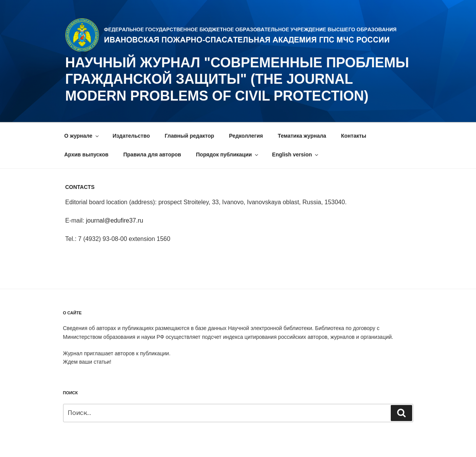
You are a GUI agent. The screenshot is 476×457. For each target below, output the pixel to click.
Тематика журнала (302, 136)
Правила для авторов (152, 155)
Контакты (354, 136)
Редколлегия (246, 136)
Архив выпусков (86, 155)
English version (296, 155)
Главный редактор (189, 136)
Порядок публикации (228, 155)
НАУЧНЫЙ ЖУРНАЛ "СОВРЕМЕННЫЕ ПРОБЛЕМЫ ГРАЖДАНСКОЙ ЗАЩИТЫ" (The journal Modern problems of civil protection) (237, 79)
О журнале (82, 136)
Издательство (131, 136)
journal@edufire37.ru (115, 220)
